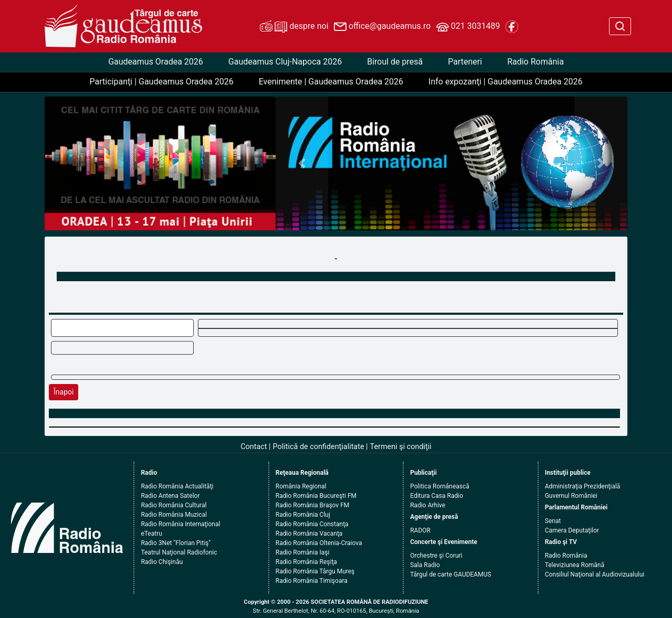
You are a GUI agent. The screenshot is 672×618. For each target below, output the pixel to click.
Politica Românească (440, 486)
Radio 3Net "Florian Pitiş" (176, 543)
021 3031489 (468, 27)
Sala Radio (425, 565)
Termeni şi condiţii (401, 447)
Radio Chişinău (162, 562)
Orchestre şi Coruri (436, 556)
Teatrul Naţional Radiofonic (179, 552)
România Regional (301, 486)
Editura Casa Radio (437, 496)
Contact (254, 447)
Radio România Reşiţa (306, 562)
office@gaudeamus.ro (382, 27)
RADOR (420, 530)
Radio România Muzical (174, 515)
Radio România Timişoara (312, 581)
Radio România (535, 62)
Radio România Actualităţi (177, 486)
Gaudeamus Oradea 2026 (156, 62)
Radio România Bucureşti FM (316, 496)
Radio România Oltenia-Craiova (319, 543)
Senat (553, 521)
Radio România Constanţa (312, 524)
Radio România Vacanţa (309, 534)
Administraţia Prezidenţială (583, 486)
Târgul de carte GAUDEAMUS (450, 574)
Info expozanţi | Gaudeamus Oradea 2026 (505, 82)
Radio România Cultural (174, 505)
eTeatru (151, 534)
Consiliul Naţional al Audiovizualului (595, 574)
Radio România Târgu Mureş (315, 571)
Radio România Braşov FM (312, 505)
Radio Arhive (428, 505)
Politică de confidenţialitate (319, 447)
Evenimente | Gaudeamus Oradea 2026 (331, 82)
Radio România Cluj (303, 515)
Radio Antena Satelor (170, 496)
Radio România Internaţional (180, 524)
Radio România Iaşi (303, 552)
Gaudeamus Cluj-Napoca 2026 (285, 62)
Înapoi (64, 392)
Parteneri (465, 62)
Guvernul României (571, 496)
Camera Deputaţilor (572, 530)
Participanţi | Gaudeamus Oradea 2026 (162, 82)
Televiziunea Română (575, 565)
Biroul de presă (395, 62)
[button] (302, 163)
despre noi (294, 27)
